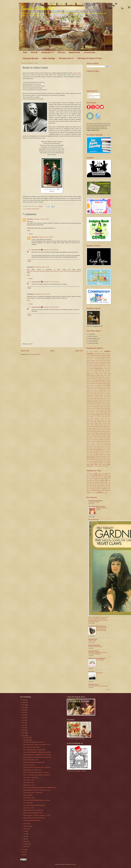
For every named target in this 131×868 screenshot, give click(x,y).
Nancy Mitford (93, 436)
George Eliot (100, 398)
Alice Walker (103, 356)
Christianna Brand (100, 370)
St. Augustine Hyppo (104, 453)
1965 (88, 482)
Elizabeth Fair (94, 384)
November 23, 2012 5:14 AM (42, 267)
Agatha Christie (74, 52)
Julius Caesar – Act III (29, 785)
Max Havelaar (105, 430)
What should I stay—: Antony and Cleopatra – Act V (37, 745)
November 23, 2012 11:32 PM (42, 294)
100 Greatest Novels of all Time (97, 626)
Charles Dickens (99, 369)
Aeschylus (96, 352)
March (25, 841)
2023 (96, 493)
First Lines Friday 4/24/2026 (95, 647)
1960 (100, 481)
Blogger (74, 864)
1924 (93, 474)
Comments (91, 97)
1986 (95, 486)
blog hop (29, 209)
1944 (102, 477)
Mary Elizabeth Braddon (102, 426)
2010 (24, 852)
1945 (105, 477)
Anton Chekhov (102, 362)
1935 (100, 475)
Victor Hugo (96, 461)
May (25, 836)
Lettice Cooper (90, 422)
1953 (106, 479)
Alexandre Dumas (95, 355)
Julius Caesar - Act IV (29, 782)
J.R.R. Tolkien (107, 410)
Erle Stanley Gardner (106, 387)
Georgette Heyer (90, 400)
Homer (98, 408)
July (25, 831)
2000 (109, 487)
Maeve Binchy (90, 423)
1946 (109, 477)
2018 (106, 490)
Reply (29, 230)
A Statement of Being (94, 502)
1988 (101, 486)
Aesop (101, 352)
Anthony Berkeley (91, 360)
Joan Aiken (108, 413)
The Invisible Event (94, 520)
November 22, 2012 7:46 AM (51, 250)
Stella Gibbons (100, 455)
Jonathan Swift (104, 415)
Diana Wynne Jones (106, 375)
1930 (109, 474)
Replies (31, 234)
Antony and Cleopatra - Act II (31, 760)
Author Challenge (49, 58)
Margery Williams (90, 425)
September (27, 826)
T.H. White (108, 456)
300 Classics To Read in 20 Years (89, 58)
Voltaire (109, 461)
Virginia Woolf (104, 461)
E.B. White (92, 379)
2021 (91, 493)
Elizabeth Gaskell (102, 384)
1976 (95, 484)
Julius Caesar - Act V (29, 780)
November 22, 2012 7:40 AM (46, 237)
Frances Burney (93, 392)
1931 (88, 475)
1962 (106, 480)
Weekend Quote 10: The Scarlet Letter (33, 810)
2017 (103, 491)
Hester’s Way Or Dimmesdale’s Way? (33, 813)
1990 (106, 486)
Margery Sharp (107, 423)
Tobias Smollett (105, 458)
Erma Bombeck (90, 389)
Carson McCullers (90, 369)
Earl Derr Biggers (95, 380)
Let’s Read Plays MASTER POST (32, 820)
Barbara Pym (105, 364)
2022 (93, 493)
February (26, 844)
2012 (88, 490)
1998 (104, 487)
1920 (90, 474)
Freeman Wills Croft (102, 394)
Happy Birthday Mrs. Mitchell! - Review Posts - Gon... (37, 790)
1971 (106, 482)
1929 (107, 474)
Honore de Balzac (104, 408)
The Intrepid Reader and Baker (97, 507)
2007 (101, 489)
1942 (97, 477)
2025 (103, 493)
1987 (98, 486)
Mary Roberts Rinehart (105, 428)
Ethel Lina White (107, 389)
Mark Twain (93, 426)
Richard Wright (97, 446)
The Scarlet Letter (28, 803)
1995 (95, 487)
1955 (88, 480)
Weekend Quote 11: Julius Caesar (32, 770)
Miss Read (93, 433)
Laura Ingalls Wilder (98, 420)
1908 (88, 474)
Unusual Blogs (100, 660)
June (25, 834)
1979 (101, 484)
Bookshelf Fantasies (94, 645)
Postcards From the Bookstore (97, 658)
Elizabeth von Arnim (102, 385)
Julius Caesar (77, 73)
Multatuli (88, 435)
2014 (94, 490)
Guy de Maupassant (95, 402)
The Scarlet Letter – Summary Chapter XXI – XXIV (36, 815)
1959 (98, 481)
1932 (90, 475)
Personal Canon (89, 52)
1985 (93, 486)
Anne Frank (108, 359)
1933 (93, 475)
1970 (102, 482)
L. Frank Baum (103, 418)
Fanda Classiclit (37, 8)
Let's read (91, 671)
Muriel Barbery (103, 435)
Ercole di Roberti (49, 189)
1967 (94, 482)
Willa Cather (94, 464)
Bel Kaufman (93, 365)
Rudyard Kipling (100, 450)
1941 (93, 477)
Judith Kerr (99, 417)
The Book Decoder (94, 651)
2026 (106, 493)
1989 (104, 486)
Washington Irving (103, 463)
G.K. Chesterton (96, 395)
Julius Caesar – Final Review (31, 777)
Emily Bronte (92, 387)
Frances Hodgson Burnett (102, 392)
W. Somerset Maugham (92, 463)
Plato (109, 443)
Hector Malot (108, 403)
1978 (98, 484)
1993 (90, 487)
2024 (99, 492)
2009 (107, 489)
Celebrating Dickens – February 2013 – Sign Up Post (37, 755)
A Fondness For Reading (95, 501)
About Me (34, 52)
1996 (98, 487)
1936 (103, 475)
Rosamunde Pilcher (91, 450)
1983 (88, 486)
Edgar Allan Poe (103, 380)
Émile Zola (61, 52)
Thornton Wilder (98, 458)
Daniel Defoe (103, 374)
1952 (102, 479)
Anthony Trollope (99, 361)
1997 (101, 487)
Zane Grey (96, 466)
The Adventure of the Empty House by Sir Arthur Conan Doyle (102, 629)
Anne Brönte (101, 359)
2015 (98, 490)
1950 (96, 479)
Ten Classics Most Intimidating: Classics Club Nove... (37, 800)
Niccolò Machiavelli (94, 438)
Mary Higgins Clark (95, 428)
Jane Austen (92, 413)
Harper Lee (92, 403)
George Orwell (107, 399)
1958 (95, 481)
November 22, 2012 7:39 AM (41, 219)
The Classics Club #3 (66, 58)
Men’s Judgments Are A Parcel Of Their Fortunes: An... (37, 757)
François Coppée (93, 394)
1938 (109, 475)
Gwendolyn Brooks (104, 402)
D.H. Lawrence (96, 374)
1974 (90, 484)
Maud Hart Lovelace (97, 430)
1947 (88, 479)
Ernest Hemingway (98, 389)
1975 (93, 484)
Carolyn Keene (107, 367)
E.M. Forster (105, 379)
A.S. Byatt (89, 352)
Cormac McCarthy (103, 372)
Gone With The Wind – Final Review (33, 793)
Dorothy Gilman (98, 377)
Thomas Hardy (90, 458)
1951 (99, 479)
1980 (104, 484)
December (26, 737)
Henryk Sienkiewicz (95, 407)
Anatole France (94, 357)
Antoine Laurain (107, 361)
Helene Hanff (89, 405)
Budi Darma (100, 367)
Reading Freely (93, 639)
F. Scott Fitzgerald (102, 390)
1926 (99, 474)
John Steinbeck (96, 415)
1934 (96, 475)
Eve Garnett (94, 390)
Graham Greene (102, 400)
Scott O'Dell (95, 451)
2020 (88, 493)
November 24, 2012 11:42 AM (51, 282)
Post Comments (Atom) (34, 354)
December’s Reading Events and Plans (33, 742)
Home (25, 52)
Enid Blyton (98, 387)
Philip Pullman (104, 443)
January (26, 846)
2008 (104, 489)
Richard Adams (90, 446)
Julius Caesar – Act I (29, 808)
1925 (96, 473)
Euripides (88, 390)
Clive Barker (94, 372)
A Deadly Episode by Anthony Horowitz (98, 686)
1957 (93, 481)
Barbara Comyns (98, 364)
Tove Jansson (100, 459)
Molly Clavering (100, 433)
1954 (109, 479)
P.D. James (105, 440)
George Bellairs (107, 397)
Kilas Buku (30, 219)
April (25, 839)
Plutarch (88, 445)
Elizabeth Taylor (93, 385)
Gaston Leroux (90, 397)
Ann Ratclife (108, 357)
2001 (88, 489)
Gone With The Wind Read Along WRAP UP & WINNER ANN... (40, 788)
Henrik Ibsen (104, 405)
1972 (109, 482)
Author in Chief (92, 641)
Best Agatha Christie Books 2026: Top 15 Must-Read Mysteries (98, 653)
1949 (93, 479)
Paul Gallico (105, 441)
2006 (98, 489)
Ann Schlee (89, 359)
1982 (109, 484)
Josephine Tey (93, 417)
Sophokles (96, 453)
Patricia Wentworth (97, 441)
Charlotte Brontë (107, 369)
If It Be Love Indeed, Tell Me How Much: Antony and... (37, 767)
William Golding (102, 464)
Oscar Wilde (100, 440)
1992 (88, 487)
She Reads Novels (94, 685)
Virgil (100, 461)
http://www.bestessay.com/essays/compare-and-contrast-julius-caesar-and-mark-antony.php (51, 271)
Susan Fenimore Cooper (92, 456)
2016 (101, 491)
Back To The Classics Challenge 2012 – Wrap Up (36, 772)
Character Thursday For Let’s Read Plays (34, 805)
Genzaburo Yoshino (99, 397)
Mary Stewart (90, 430)
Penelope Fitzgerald (95, 443)
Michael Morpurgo (101, 431)
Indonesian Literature (31, 58)
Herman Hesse (103, 407)
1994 (93, 487)
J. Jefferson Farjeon (100, 410)
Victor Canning (90, 461)
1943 (99, 477)
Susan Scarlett (102, 456)
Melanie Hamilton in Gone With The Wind (34, 818)
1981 (107, 484)
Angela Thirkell (101, 357)
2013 (91, 491)
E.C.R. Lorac (98, 379)
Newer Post (25, 351)
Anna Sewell (95, 359)
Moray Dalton (107, 433)
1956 (90, 480)
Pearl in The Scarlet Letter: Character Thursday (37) (37, 775)
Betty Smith (99, 365)
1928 (104, 474)
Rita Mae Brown (104, 446)
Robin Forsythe (106, 448)
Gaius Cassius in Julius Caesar (31, 747)
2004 (93, 489)
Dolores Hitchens (90, 377)
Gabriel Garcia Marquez (105, 395)
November (26, 740)
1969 (99, 482)
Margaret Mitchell (98, 423)
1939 (88, 477)
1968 (96, 482)
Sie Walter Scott (102, 451)
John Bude (89, 415)
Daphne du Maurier (96, 375)
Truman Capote (107, 459)
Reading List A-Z (47, 52)
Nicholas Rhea (102, 438)
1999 (107, 487)
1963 (109, 480)
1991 (109, 486)
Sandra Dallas (90, 451)
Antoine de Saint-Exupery (93, 362)
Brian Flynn (94, 367)
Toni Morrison (93, 459)
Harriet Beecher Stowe (100, 403)
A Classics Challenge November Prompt (34, 762)
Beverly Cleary (105, 365)
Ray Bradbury (107, 445)
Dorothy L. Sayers (105, 377)
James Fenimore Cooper (93, 412)
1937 (106, 475)
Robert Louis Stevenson (95, 448)
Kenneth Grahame (94, 418)
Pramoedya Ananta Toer (97, 445)
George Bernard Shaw (91, 399)
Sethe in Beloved (28, 795)
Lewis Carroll (97, 422)
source (52, 191)
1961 (103, 480)
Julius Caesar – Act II (29, 798)
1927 (101, 474)
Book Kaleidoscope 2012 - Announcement (34, 750)
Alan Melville (103, 354)
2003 (90, 489)
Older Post (79, 351)
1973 (88, 484)
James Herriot (103, 412)
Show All (109, 690)
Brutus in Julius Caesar (29, 765)
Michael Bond (93, 432)
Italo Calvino (93, 410)
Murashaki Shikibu (95, 435)
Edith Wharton (97, 382)
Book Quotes (100, 673)
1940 (91, 477)
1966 (91, 482)
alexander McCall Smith (103, 466)
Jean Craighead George (100, 413)
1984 (90, 486)
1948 (90, 479)
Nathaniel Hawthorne (102, 436)
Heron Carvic (93, 408)
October (26, 824)
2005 (96, 489)
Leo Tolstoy (107, 420)
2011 (109, 489)
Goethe (96, 400)
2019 (109, 491)
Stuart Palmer (107, 455)
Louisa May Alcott (106, 422)
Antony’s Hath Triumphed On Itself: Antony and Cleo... (37, 752)
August (25, 829)
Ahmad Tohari (97, 354)
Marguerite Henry (99, 425)
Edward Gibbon (104, 382)
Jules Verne (105, 417)
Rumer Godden (107, 450)
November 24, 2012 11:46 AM (51, 307)
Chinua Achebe (90, 370)
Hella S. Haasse (97, 405)
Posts (90, 94)
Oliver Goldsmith (93, 440)
